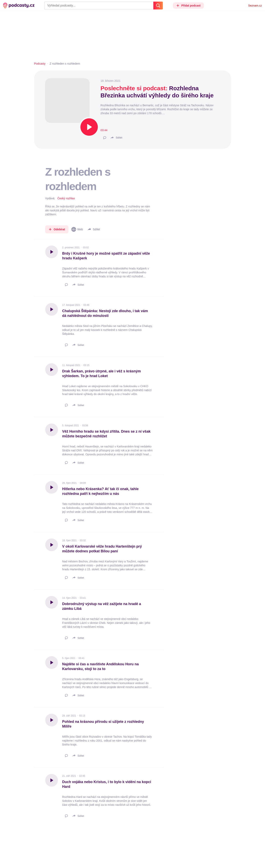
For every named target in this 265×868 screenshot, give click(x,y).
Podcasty (40, 64)
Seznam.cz (255, 6)
